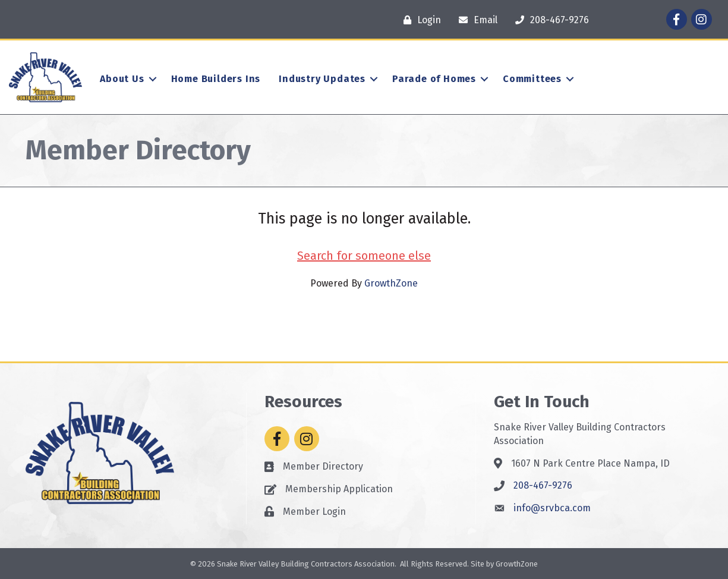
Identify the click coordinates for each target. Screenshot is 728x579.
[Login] (419, 20)
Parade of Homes (434, 79)
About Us (122, 79)
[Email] (475, 20)
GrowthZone (391, 283)
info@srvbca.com (552, 508)
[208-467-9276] (549, 20)
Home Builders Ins (216, 79)
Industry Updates (322, 79)
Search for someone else (364, 256)
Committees (532, 79)
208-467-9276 (543, 485)
